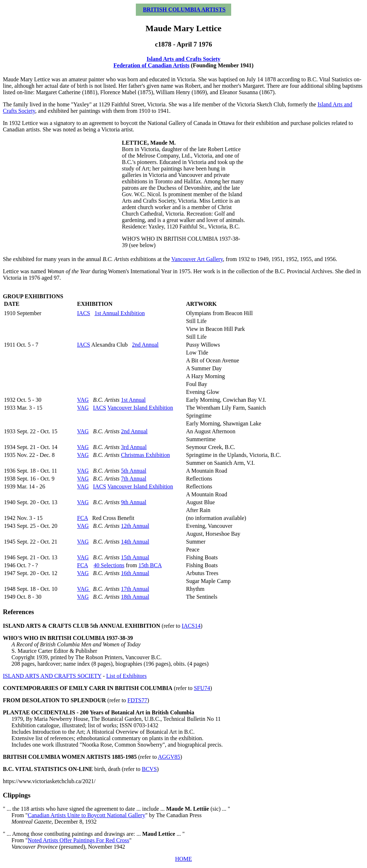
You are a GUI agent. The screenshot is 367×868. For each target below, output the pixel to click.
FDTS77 (137, 700)
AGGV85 (169, 757)
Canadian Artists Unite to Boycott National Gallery (86, 815)
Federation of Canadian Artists (152, 65)
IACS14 (191, 626)
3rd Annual (134, 447)
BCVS (149, 769)
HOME (183, 859)
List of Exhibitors (126, 676)
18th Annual (135, 597)
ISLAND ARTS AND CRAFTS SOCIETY (52, 676)
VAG (83, 400)
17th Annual (135, 589)
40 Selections (109, 565)
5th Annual (134, 471)
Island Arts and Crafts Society (183, 59)
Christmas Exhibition (146, 455)
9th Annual (134, 502)
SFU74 (202, 688)
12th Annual (135, 526)
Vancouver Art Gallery (197, 259)
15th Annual (135, 557)
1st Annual (134, 400)
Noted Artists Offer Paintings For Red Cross (78, 840)
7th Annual (134, 479)
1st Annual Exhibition (119, 313)
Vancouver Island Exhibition (140, 408)
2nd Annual (145, 345)
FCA (82, 518)
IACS (84, 313)
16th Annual (135, 573)
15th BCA (150, 565)
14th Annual (135, 542)
